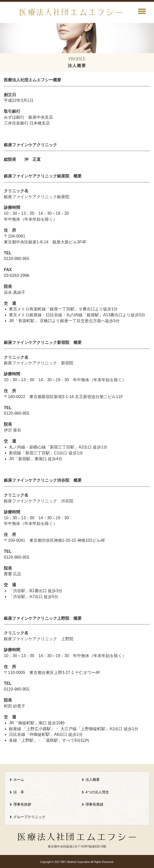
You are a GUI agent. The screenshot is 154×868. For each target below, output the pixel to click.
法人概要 (93, 780)
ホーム (19, 780)
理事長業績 (94, 804)
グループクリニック (29, 817)
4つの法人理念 (97, 792)
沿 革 (19, 792)
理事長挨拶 (22, 804)
